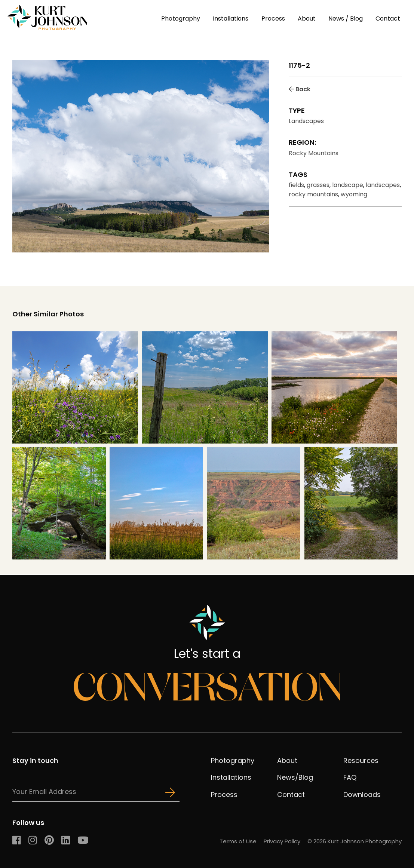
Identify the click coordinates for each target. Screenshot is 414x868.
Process (273, 19)
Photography (181, 19)
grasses (318, 185)
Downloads (362, 795)
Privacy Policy (282, 841)
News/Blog (295, 777)
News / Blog (346, 19)
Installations (231, 19)
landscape (348, 185)
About (307, 19)
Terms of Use (238, 841)
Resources (361, 760)
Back (300, 89)
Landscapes (306, 121)
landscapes (383, 185)
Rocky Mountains (314, 153)
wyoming (354, 194)
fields (296, 185)
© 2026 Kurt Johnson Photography (355, 841)
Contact (388, 19)
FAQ (350, 777)
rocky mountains (313, 194)
